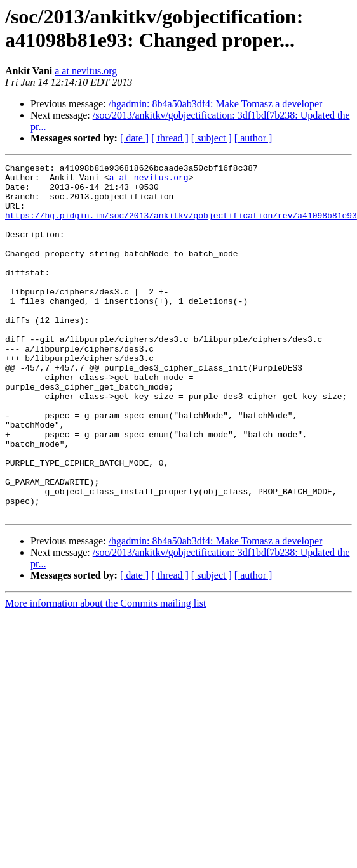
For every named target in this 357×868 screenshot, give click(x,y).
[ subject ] (212, 138)
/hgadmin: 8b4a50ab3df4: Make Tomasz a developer (216, 104)
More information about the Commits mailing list (105, 674)
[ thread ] (170, 138)
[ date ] (134, 138)
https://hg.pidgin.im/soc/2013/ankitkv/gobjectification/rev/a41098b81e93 (181, 227)
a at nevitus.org (86, 71)
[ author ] (253, 138)
